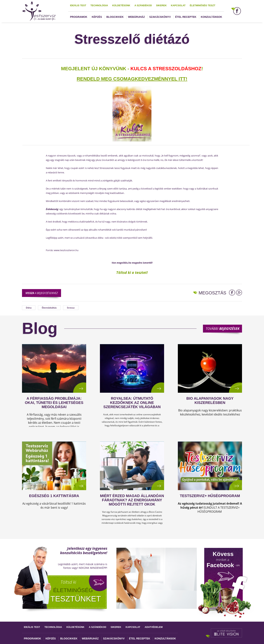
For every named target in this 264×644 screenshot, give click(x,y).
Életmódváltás (49, 308)
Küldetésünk (121, 5)
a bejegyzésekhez (42, 293)
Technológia (99, 5)
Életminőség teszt (202, 5)
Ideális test (78, 5)
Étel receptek (186, 17)
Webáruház (136, 17)
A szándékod (143, 5)
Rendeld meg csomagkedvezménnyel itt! (132, 79)
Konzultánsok (211, 17)
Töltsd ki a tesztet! (132, 272)
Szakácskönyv (160, 17)
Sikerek (161, 5)
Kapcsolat (178, 5)
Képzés (97, 17)
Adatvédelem (154, 627)
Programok (79, 17)
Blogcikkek (115, 17)
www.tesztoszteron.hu (66, 250)
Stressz (71, 308)
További (223, 329)
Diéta (29, 308)
